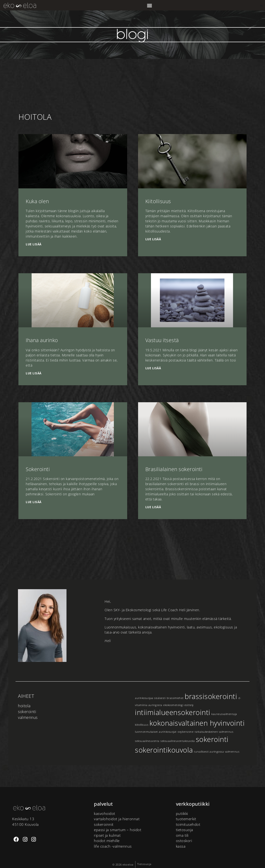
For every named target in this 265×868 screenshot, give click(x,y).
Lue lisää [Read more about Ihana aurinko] (34, 373)
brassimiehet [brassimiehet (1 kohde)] (175, 698)
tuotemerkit (186, 819)
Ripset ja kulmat (107, 835)
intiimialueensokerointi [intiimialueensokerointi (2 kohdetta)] (173, 712)
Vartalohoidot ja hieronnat (117, 819)
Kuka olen (37, 201)
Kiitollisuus (158, 201)
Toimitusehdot (188, 824)
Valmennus (28, 717)
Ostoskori (184, 841)
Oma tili (182, 835)
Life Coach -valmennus (113, 846)
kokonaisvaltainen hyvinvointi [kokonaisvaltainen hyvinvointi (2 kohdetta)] (197, 723)
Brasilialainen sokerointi (174, 469)
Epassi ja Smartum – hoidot (118, 830)
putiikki (182, 813)
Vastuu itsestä (162, 340)
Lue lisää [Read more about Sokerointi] (34, 502)
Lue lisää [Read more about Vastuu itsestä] (153, 368)
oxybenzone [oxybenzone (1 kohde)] (186, 732)
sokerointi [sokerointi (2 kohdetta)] (212, 739)
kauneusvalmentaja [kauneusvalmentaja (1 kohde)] (224, 714)
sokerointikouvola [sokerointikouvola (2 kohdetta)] (164, 750)
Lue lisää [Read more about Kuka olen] (34, 244)
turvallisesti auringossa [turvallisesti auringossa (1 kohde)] (209, 752)
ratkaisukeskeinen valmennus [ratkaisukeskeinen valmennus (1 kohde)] (214, 732)
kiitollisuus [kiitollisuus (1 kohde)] (142, 725)
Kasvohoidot (105, 813)
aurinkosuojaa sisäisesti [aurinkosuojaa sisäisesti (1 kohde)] (150, 698)
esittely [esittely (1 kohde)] (189, 705)
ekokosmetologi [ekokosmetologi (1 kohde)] (173, 705)
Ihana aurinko (42, 340)
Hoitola (24, 706)
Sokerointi (38, 469)
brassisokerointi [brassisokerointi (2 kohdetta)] (211, 696)
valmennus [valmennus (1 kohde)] (232, 752)
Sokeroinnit (104, 824)
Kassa (181, 846)
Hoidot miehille (107, 841)
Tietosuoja (185, 830)
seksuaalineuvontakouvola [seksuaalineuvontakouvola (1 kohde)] (178, 741)
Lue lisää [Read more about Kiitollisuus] (153, 239)
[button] (149, 5)
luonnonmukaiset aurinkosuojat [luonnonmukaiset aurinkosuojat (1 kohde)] (156, 732)
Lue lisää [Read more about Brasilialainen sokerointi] (153, 507)
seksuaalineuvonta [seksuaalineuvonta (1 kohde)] (147, 741)
